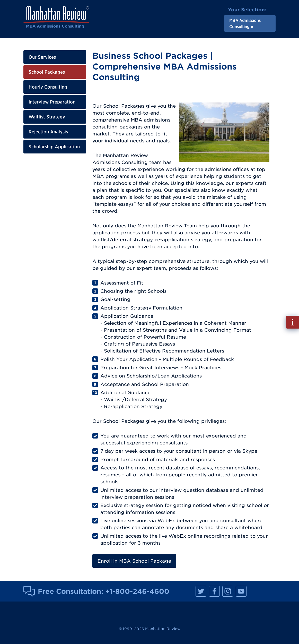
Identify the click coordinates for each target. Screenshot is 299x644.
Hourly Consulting (48, 87)
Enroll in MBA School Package (134, 561)
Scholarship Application (54, 147)
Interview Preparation (52, 102)
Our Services (42, 57)
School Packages (47, 72)
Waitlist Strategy (47, 117)
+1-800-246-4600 (137, 591)
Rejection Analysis (48, 132)
